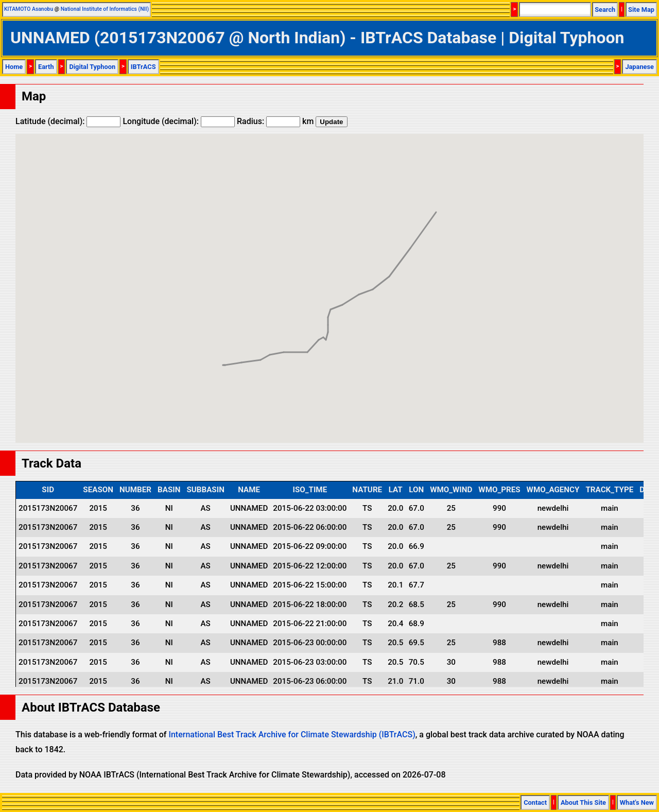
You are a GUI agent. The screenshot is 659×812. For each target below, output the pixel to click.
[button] (225, 356)
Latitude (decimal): (68, 121)
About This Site (583, 802)
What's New (637, 802)
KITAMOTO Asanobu (29, 9)
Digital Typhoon (92, 67)
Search (605, 10)
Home (14, 67)
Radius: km (275, 121)
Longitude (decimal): (179, 121)
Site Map (641, 10)
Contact (535, 802)
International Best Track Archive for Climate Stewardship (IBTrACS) (292, 735)
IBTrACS (143, 67)
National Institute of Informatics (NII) (105, 9)
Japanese (639, 67)
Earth (46, 67)
